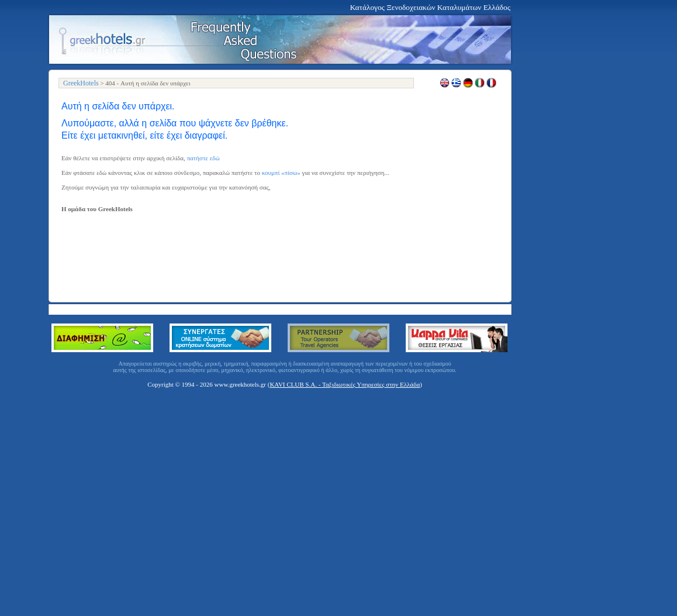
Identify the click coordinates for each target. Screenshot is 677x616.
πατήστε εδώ (203, 158)
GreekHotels (81, 83)
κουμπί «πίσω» (281, 173)
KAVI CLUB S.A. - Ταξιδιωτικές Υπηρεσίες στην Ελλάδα (345, 384)
